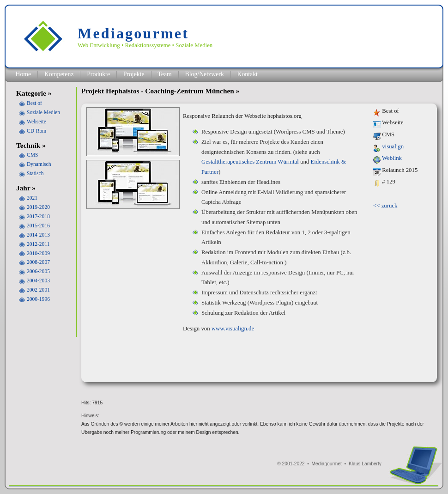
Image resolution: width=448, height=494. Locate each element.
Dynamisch (39, 164)
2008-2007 (38, 262)
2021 (32, 198)
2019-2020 (38, 207)
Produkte (98, 74)
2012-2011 (38, 244)
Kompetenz (59, 74)
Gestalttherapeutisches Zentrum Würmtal (250, 162)
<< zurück (385, 206)
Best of (34, 103)
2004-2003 (38, 281)
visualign (393, 146)
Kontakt (247, 74)
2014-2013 (38, 235)
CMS (32, 155)
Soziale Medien (43, 112)
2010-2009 (38, 253)
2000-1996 (38, 299)
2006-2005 (38, 271)
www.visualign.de (233, 329)
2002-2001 (38, 290)
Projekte (134, 74)
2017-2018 (38, 216)
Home (23, 74)
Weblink (392, 158)
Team (164, 74)
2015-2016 (38, 226)
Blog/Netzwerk (204, 74)
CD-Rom (36, 131)
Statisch (35, 173)
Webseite (36, 122)
